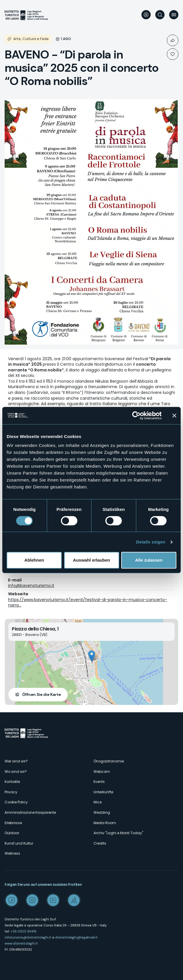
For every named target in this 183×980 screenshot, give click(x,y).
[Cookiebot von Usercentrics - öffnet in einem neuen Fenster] (136, 416)
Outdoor (12, 833)
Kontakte (12, 782)
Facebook (12, 900)
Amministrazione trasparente (30, 812)
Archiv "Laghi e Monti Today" (118, 833)
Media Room (105, 823)
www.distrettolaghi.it (21, 943)
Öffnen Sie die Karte (42, 694)
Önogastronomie (109, 761)
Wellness (12, 853)
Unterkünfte (103, 792)
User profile (146, 15)
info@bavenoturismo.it (31, 586)
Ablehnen (34, 560)
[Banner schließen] (174, 416)
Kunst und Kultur (19, 843)
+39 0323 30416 (24, 931)
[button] (92, 656)
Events (99, 782)
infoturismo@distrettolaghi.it (28, 937)
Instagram (32, 900)
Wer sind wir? (16, 761)
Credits (100, 843)
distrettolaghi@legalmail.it (76, 937)
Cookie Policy (16, 802)
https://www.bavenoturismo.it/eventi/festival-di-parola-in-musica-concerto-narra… (88, 603)
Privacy (11, 792)
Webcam (102, 772)
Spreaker (74, 900)
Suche (160, 15)
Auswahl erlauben (91, 560)
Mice (98, 802)
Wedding (102, 812)
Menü (174, 15)
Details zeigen (151, 542)
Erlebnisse (13, 823)
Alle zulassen (149, 560)
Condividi (173, 40)
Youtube (53, 900)
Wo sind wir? (16, 772)
